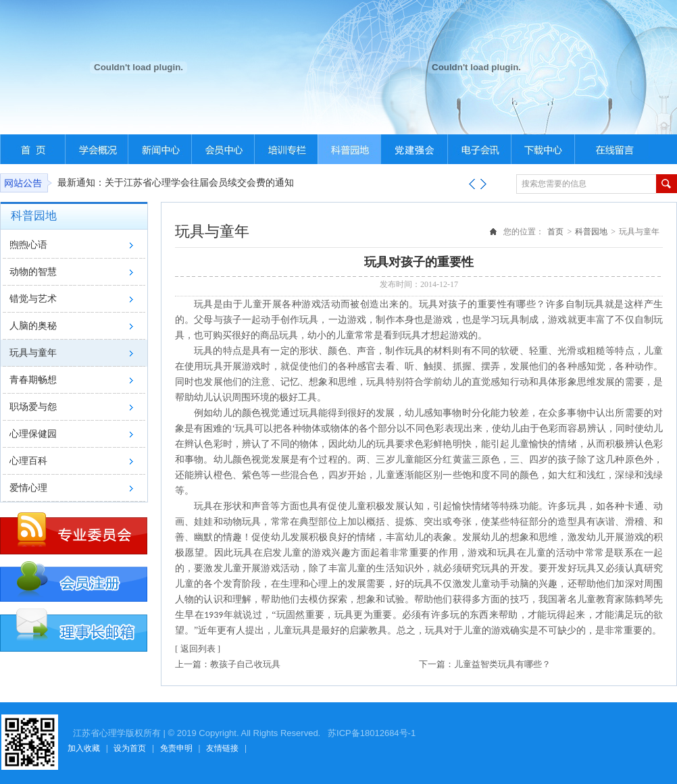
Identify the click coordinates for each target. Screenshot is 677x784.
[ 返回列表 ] (198, 649)
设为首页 (130, 748)
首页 (555, 232)
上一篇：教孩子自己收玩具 (228, 664)
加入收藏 (84, 748)
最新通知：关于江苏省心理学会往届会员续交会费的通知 (176, 183)
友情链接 (222, 748)
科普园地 (591, 232)
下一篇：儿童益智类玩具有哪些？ (485, 664)
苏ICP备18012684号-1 (370, 733)
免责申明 (176, 748)
